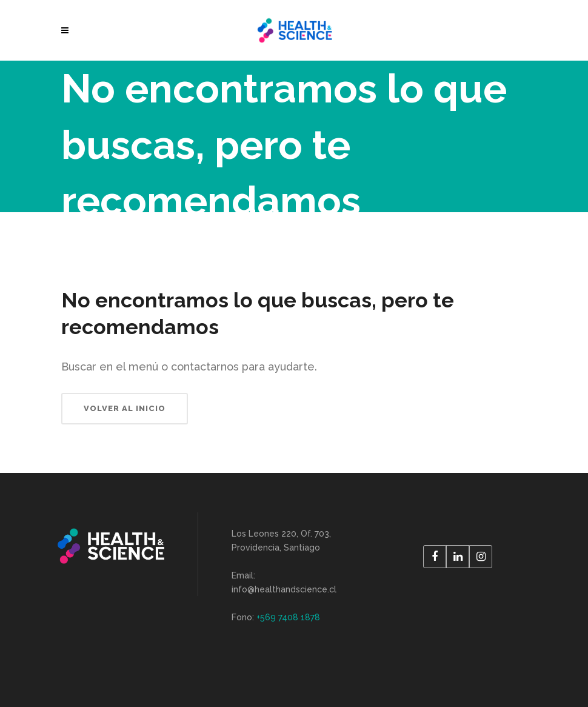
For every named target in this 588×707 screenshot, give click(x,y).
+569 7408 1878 (288, 617)
